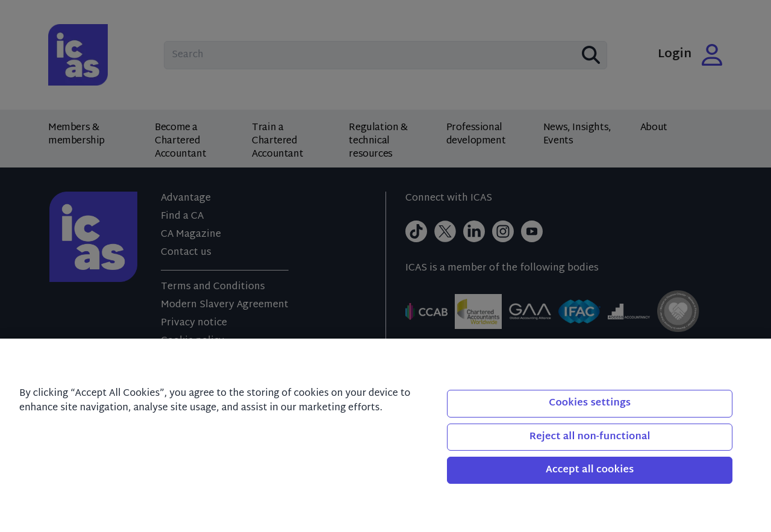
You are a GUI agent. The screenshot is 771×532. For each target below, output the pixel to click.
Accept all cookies (590, 470)
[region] (385, 435)
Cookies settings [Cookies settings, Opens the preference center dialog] (590, 403)
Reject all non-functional (590, 437)
